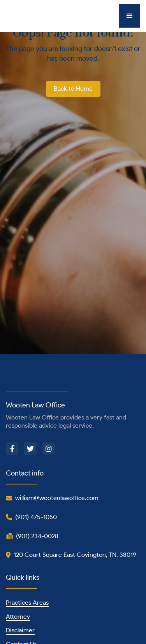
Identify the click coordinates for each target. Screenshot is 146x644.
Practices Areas (27, 603)
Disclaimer (20, 630)
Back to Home (73, 89)
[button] (130, 16)
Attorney (18, 617)
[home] (50, 16)
